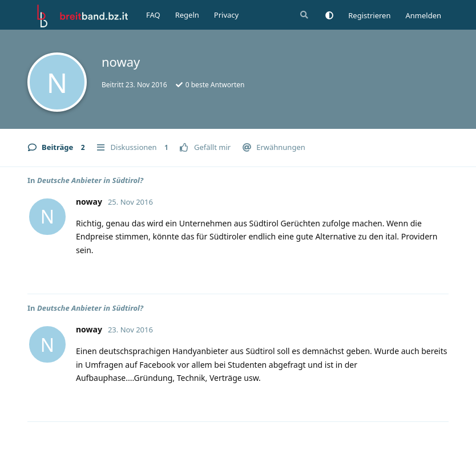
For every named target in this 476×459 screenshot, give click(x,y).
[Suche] (303, 15)
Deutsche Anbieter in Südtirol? (90, 180)
